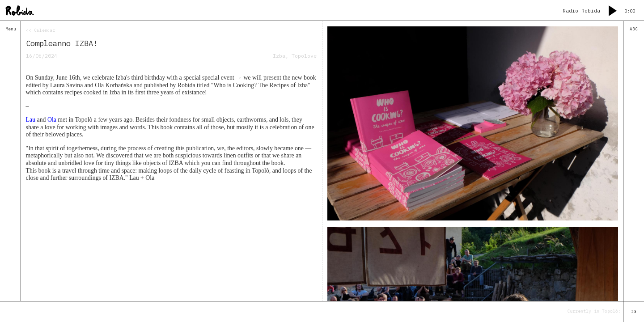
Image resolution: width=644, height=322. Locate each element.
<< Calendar (41, 30)
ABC (634, 29)
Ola (52, 120)
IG (634, 312)
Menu (11, 29)
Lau (31, 120)
